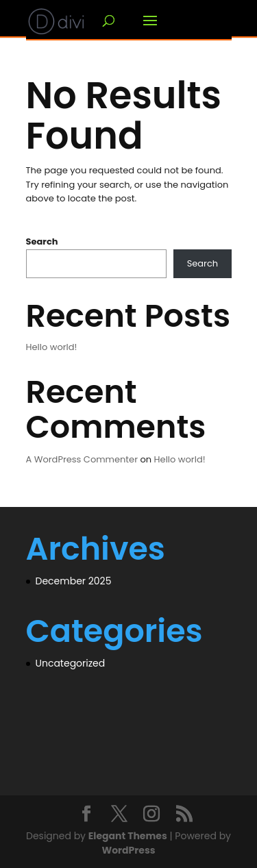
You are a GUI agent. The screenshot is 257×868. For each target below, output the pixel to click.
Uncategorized (71, 663)
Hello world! (52, 347)
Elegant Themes (128, 836)
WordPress (128, 850)
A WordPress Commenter (82, 459)
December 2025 (74, 581)
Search (42, 241)
